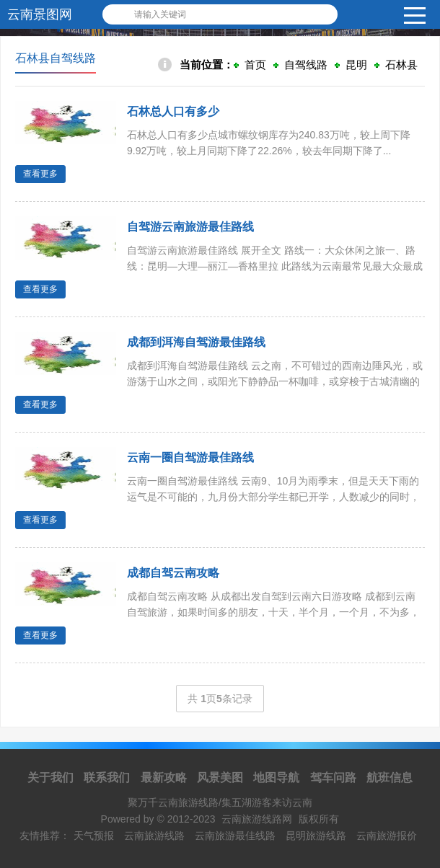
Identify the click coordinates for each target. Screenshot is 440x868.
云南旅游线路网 (257, 819)
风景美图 (220, 778)
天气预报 (94, 836)
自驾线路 (306, 65)
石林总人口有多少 (173, 111)
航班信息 (390, 778)
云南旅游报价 (387, 836)
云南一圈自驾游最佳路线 (190, 457)
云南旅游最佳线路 (235, 836)
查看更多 (40, 174)
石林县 (401, 65)
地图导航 (276, 778)
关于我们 (50, 778)
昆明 (356, 65)
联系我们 (107, 778)
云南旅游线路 (154, 836)
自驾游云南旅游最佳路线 (190, 227)
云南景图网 (40, 14)
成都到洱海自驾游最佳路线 (196, 342)
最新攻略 (164, 778)
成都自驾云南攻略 (173, 573)
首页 (255, 65)
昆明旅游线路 (316, 836)
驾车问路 (333, 778)
